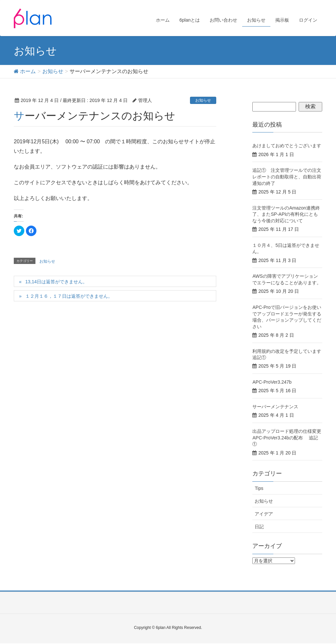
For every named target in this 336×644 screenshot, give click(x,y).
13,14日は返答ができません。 (56, 282)
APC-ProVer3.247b (272, 382)
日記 (259, 527)
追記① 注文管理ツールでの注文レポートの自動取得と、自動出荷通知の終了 (287, 177)
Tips (259, 488)
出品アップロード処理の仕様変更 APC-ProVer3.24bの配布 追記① (289, 438)
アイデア (264, 514)
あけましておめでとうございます (287, 146)
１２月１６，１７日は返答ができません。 (69, 296)
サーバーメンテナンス (275, 407)
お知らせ (203, 100)
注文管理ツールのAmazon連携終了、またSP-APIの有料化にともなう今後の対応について (286, 214)
